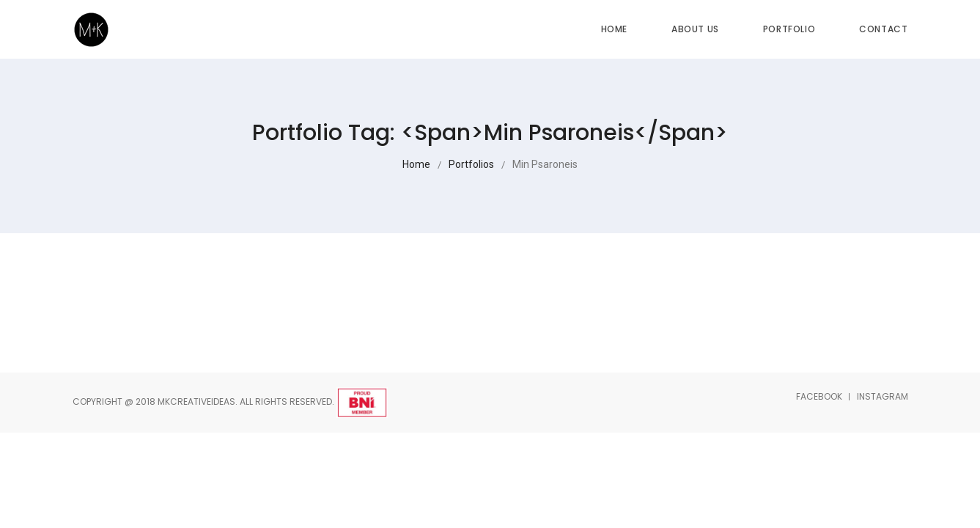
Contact (883, 29)
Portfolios (471, 164)
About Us (695, 29)
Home (614, 29)
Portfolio (789, 29)
